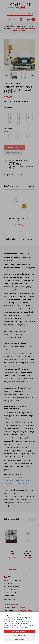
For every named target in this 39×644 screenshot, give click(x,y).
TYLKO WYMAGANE (19, 636)
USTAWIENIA (19, 640)
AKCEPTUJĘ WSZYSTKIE (19, 632)
